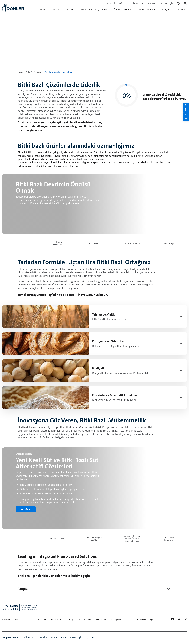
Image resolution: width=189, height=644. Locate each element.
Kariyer (165, 9)
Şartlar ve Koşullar (58, 619)
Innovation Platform (116, 3)
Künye (71, 619)
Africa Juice (28, 637)
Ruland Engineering (79, 637)
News (43, 9)
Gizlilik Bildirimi (84, 619)
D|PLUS (151, 3)
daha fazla (26, 509)
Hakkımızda (182, 9)
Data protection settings (144, 619)
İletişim (56, 9)
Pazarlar (71, 9)
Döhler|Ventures (137, 3)
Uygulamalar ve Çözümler (94, 9)
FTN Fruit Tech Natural (47, 637)
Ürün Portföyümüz (123, 9)
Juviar (64, 637)
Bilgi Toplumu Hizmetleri (120, 619)
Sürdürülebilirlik (147, 9)
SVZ (93, 637)
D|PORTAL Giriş (101, 619)
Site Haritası (42, 619)
